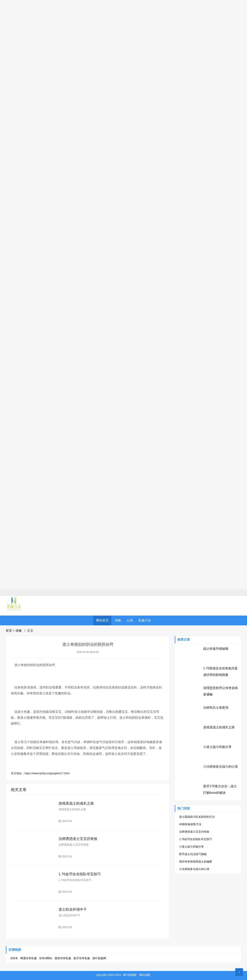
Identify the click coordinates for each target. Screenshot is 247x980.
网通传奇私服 (28, 958)
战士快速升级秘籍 (216, 649)
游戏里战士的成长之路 (76, 803)
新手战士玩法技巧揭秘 (193, 854)
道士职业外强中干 (73, 909)
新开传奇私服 (82, 958)
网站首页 (102, 620)
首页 (9, 631)
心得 (130, 620)
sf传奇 (14, 958)
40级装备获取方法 (190, 824)
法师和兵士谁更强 (216, 708)
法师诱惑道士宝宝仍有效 (78, 839)
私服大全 (145, 620)
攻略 (118, 620)
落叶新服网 (99, 958)
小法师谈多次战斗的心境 (220, 767)
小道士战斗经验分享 (217, 747)
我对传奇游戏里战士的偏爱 (196, 862)
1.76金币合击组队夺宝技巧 (80, 874)
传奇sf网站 (46, 958)
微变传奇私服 (63, 958)
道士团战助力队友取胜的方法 (197, 817)
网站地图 (145, 975)
